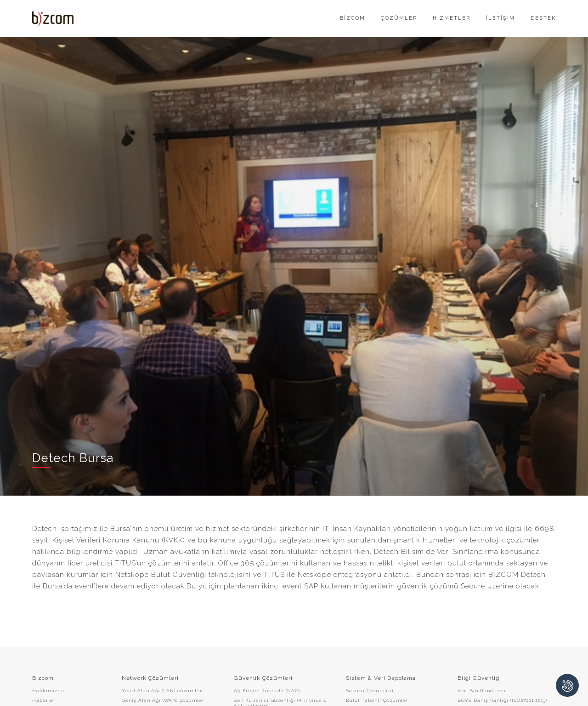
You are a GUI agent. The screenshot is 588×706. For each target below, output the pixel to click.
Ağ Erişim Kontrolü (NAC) (267, 691)
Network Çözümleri (150, 678)
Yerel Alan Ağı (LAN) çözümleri (163, 691)
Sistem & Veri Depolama (381, 678)
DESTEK (543, 18)
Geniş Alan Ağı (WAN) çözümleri (164, 700)
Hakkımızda (48, 691)
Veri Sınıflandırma (482, 691)
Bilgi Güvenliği (479, 678)
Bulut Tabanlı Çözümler (377, 700)
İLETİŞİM (500, 18)
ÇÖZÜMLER (399, 18)
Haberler (44, 700)
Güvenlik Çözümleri (263, 678)
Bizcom (43, 678)
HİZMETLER (452, 18)
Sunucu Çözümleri (370, 691)
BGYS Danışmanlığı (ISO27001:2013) (502, 700)
